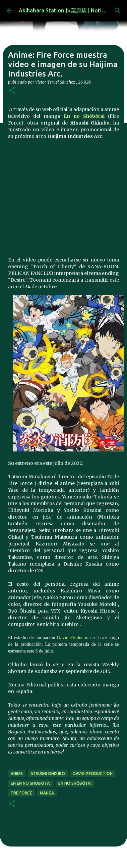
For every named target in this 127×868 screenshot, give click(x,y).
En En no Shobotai (31, 783)
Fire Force (21, 793)
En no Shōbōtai (84, 116)
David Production (74, 638)
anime (17, 774)
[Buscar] (118, 11)
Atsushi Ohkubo (48, 774)
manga (47, 793)
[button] (12, 91)
